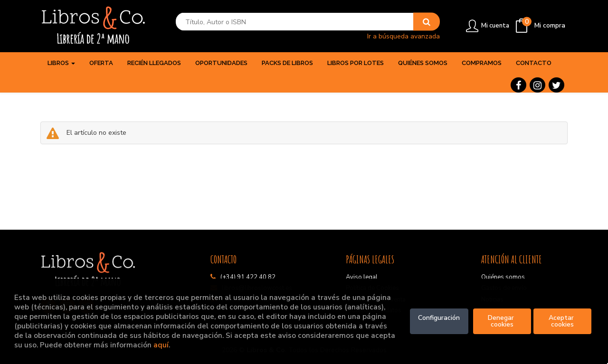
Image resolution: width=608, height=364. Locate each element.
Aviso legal (362, 277)
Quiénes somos (503, 277)
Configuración (439, 318)
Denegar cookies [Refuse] (502, 321)
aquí (161, 345)
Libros (61, 63)
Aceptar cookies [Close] (562, 321)
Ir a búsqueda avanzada (404, 36)
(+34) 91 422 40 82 (248, 277)
